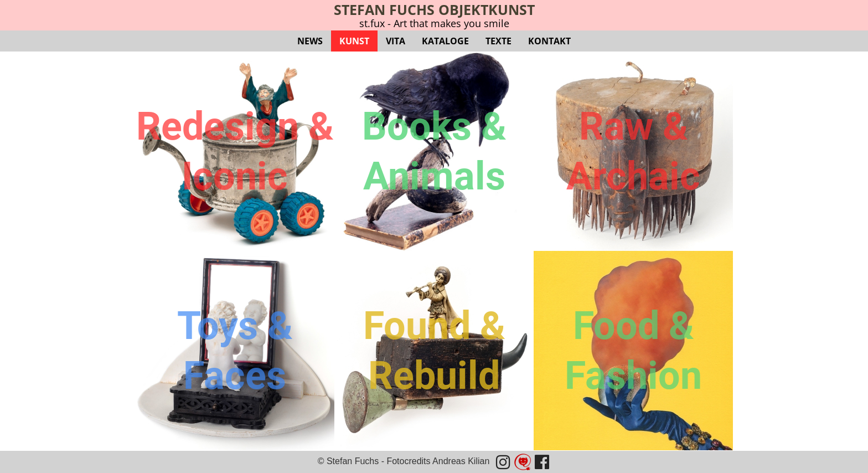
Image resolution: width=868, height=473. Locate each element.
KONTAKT (549, 41)
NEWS (310, 41)
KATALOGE (445, 41)
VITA (396, 41)
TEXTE (498, 41)
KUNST (354, 41)
